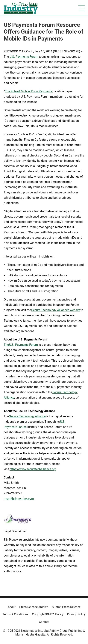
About (12, 607)
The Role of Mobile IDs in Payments (28, 91)
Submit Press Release (66, 607)
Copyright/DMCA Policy (48, 614)
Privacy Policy (76, 614)
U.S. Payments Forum (24, 57)
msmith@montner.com (19, 499)
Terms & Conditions (15, 614)
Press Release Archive (34, 607)
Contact (44, 622)
